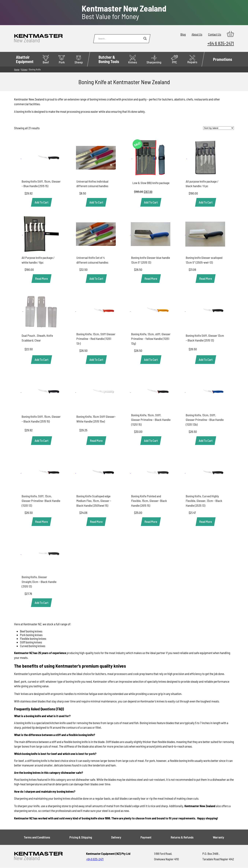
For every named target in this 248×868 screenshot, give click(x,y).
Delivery (116, 837)
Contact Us (215, 34)
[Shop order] (219, 128)
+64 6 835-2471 (221, 43)
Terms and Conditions (37, 837)
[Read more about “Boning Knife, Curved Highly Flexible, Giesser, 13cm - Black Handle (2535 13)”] (206, 522)
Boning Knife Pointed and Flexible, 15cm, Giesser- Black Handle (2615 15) (149, 501)
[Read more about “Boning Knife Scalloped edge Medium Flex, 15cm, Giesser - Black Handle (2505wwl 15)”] (96, 522)
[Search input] (120, 38)
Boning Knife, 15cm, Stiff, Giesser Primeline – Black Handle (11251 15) (151, 420)
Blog (183, 34)
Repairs (192, 59)
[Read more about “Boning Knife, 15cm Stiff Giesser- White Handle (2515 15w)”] (96, 441)
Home (17, 69)
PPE (174, 59)
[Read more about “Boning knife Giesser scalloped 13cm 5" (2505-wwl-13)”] (206, 279)
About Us (197, 34)
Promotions (223, 59)
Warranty (219, 837)
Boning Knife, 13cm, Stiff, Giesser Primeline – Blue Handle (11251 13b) (205, 420)
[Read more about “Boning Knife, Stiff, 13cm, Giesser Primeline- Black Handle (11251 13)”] (41, 522)
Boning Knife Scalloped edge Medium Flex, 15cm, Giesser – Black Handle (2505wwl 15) (94, 501)
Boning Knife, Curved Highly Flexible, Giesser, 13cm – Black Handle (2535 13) (204, 501)
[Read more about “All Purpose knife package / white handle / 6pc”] (41, 279)
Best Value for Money (124, 12)
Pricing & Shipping (81, 837)
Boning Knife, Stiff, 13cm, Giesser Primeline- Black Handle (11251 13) (41, 501)
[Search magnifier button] (145, 38)
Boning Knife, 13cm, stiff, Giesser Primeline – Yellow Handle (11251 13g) (151, 339)
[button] (41, 202)
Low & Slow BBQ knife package (151, 183)
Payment (146, 837)
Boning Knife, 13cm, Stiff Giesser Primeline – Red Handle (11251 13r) (96, 339)
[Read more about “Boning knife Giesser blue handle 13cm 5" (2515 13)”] (151, 279)
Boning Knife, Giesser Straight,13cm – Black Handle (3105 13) (39, 582)
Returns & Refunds (182, 837)
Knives (24, 69)
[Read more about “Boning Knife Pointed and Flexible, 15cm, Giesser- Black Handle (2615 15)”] (151, 522)
